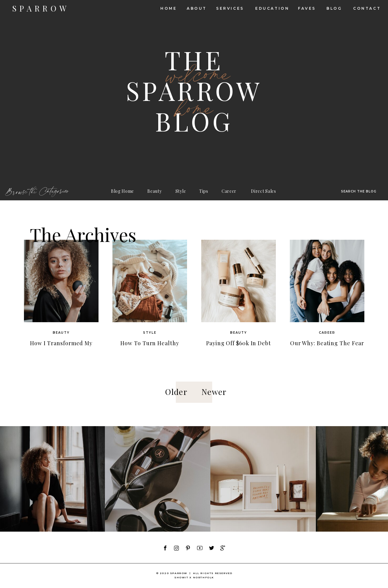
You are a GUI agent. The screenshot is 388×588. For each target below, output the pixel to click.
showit (181, 577)
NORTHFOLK (204, 577)
